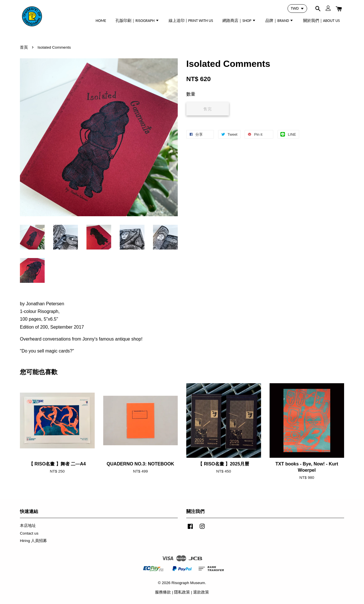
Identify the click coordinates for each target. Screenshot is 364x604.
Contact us (29, 533)
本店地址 (28, 526)
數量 (191, 94)
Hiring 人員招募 (33, 541)
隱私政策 (182, 592)
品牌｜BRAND (279, 21)
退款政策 (201, 592)
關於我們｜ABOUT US (321, 21)
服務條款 (163, 592)
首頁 (24, 47)
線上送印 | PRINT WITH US (191, 21)
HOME (101, 21)
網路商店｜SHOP (239, 21)
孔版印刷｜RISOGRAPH (137, 21)
